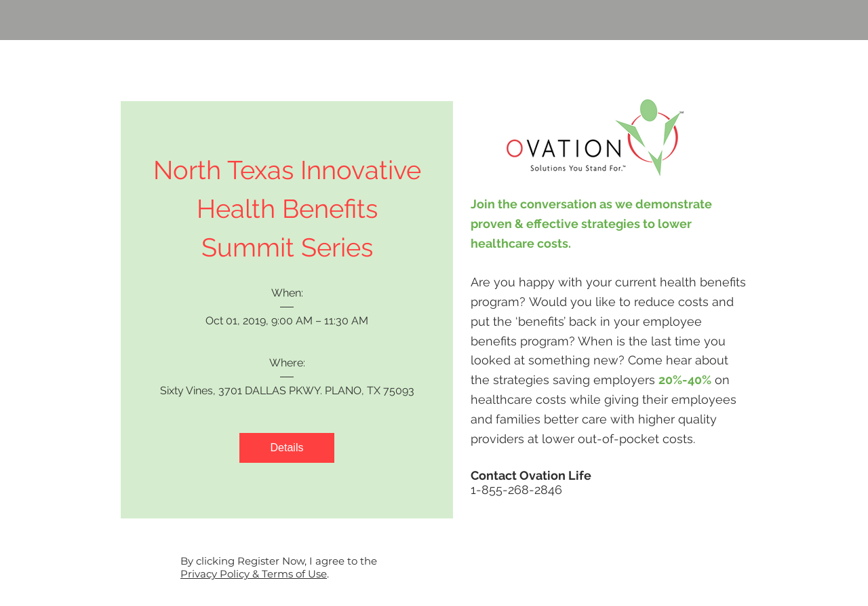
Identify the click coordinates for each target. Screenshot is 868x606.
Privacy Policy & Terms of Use (254, 574)
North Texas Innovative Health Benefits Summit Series (291, 209)
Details (287, 448)
